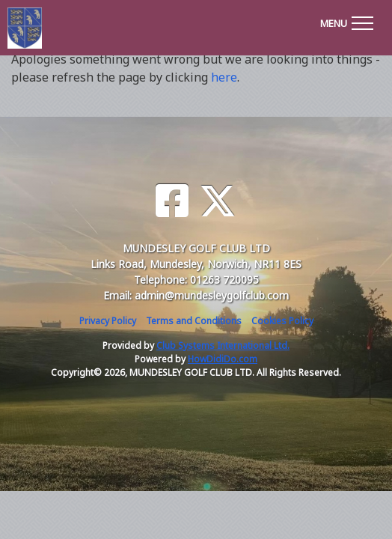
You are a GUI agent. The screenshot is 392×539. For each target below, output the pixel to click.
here (224, 77)
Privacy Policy (108, 321)
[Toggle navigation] (346, 21)
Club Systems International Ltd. (223, 345)
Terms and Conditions (194, 321)
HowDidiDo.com (223, 359)
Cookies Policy (282, 321)
